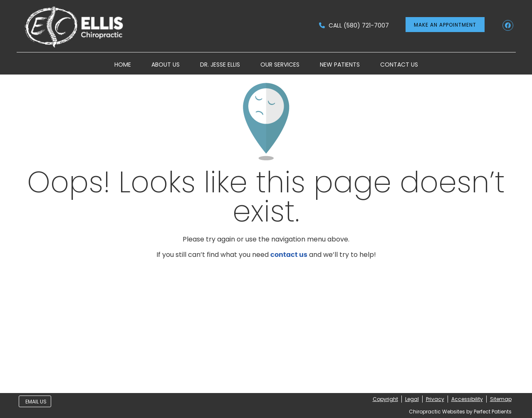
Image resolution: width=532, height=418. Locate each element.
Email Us (36, 402)
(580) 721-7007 (366, 25)
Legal (412, 399)
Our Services (280, 65)
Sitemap (501, 399)
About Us (166, 65)
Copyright (385, 399)
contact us (289, 255)
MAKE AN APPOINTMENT (445, 25)
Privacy (435, 399)
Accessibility (467, 399)
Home (123, 65)
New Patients (340, 65)
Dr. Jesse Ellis (220, 65)
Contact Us (399, 65)
